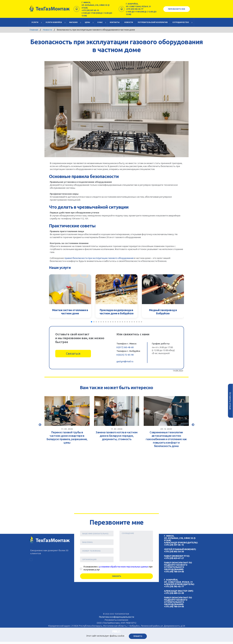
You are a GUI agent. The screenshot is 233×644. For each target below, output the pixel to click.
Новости (129, 22)
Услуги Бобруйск (54, 22)
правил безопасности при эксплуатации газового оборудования (99, 258)
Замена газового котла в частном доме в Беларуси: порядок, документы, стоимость (117, 436)
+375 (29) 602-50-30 (174, 552)
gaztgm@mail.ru (125, 361)
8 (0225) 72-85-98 (125, 355)
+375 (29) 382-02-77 (174, 586)
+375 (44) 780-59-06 (174, 572)
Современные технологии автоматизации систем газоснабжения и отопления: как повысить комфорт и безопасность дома (166, 439)
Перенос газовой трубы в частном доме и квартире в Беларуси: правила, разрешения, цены (67, 437)
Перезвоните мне (177, 9)
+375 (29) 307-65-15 (174, 545)
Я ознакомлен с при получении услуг (118, 568)
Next (193, 425)
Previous (40, 425)
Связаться (73, 354)
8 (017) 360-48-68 (125, 347)
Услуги (35, 22)
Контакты (115, 22)
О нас (100, 22)
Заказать (117, 576)
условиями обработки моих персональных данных (124, 567)
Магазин (73, 22)
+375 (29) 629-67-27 (174, 558)
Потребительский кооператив (153, 22)
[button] (92, 322)
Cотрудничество (181, 22)
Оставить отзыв (230, 401)
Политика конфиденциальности (116, 617)
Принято (138, 636)
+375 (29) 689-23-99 (174, 593)
